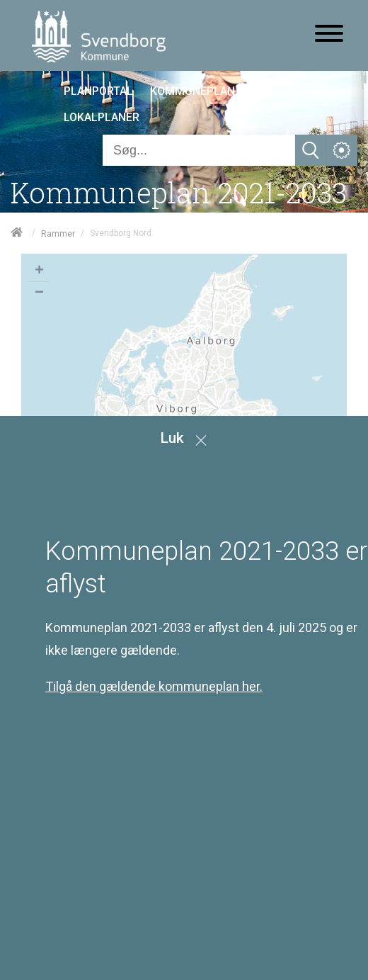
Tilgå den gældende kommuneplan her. (154, 686)
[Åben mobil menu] (329, 35)
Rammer (58, 233)
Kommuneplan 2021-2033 (179, 192)
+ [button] (39, 271)
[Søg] (199, 150)
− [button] (39, 293)
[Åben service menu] (342, 150)
